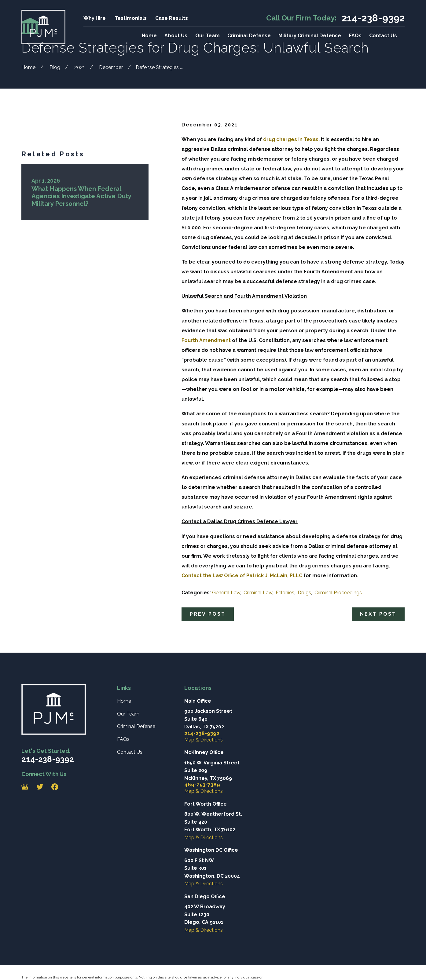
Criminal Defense (136, 726)
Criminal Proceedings (338, 593)
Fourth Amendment (206, 340)
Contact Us (130, 752)
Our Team (128, 714)
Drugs (304, 593)
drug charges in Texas (290, 139)
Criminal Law (258, 593)
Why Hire (95, 18)
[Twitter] (40, 787)
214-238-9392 (373, 18)
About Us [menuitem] (176, 36)
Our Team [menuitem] (207, 36)
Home (124, 701)
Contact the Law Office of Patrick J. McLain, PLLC (242, 576)
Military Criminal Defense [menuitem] (310, 36)
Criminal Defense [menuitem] (249, 36)
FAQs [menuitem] (355, 36)
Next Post (378, 614)
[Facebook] (55, 787)
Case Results (172, 18)
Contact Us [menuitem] (383, 36)
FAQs (123, 739)
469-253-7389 (202, 785)
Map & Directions (204, 740)
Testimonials (131, 18)
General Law (226, 593)
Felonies (285, 593)
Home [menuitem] (149, 36)
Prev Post (208, 614)
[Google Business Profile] (25, 787)
